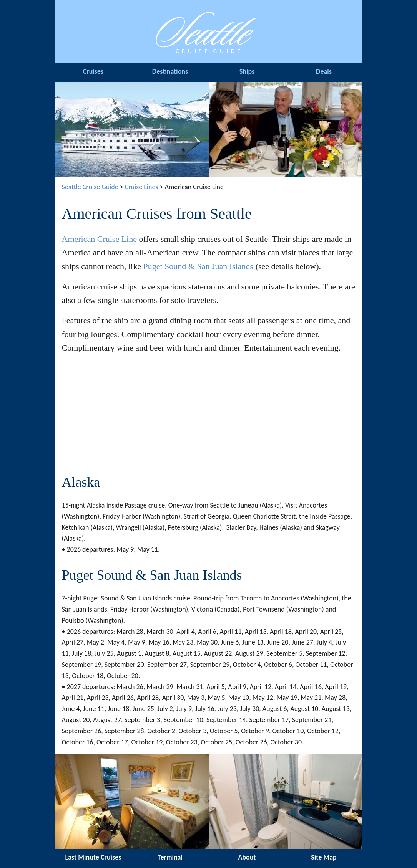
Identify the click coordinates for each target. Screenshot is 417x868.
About (247, 857)
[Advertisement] (209, 415)
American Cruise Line (100, 239)
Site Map (324, 857)
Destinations (170, 71)
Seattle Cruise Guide (90, 187)
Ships (247, 71)
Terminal (170, 857)
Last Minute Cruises (93, 857)
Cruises (93, 71)
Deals (324, 71)
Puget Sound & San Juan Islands (199, 266)
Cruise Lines (142, 187)
